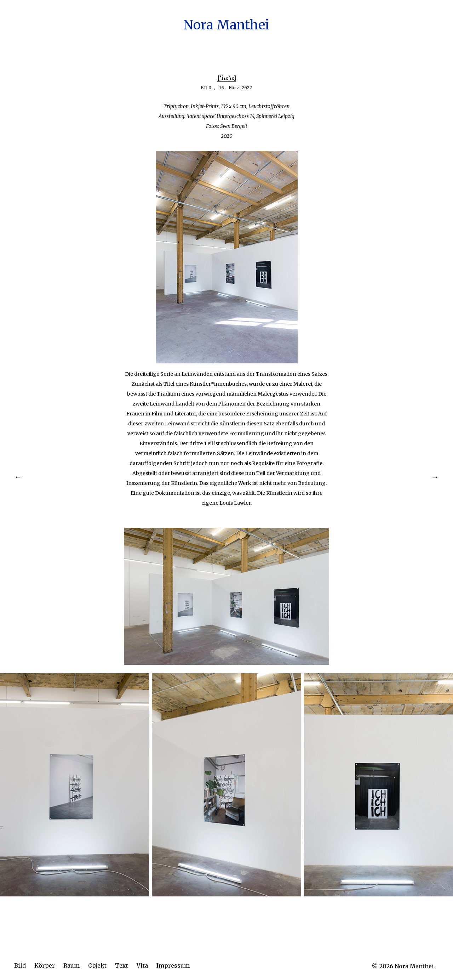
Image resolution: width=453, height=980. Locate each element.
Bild (20, 965)
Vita (142, 965)
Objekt (97, 965)
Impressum (173, 965)
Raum (71, 965)
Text (122, 965)
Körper (45, 965)
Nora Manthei (226, 25)
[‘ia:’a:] (227, 78)
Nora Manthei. (415, 966)
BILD (206, 88)
